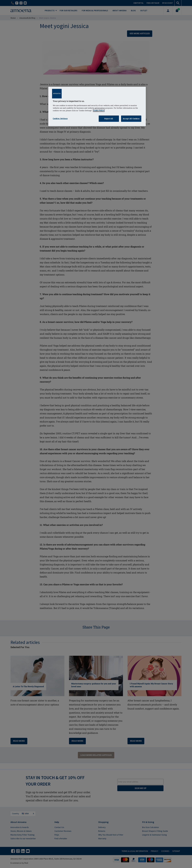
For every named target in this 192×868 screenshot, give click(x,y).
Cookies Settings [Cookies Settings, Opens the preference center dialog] (60, 118)
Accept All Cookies (131, 119)
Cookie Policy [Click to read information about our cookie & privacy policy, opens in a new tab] (99, 110)
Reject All (109, 119)
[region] (97, 106)
